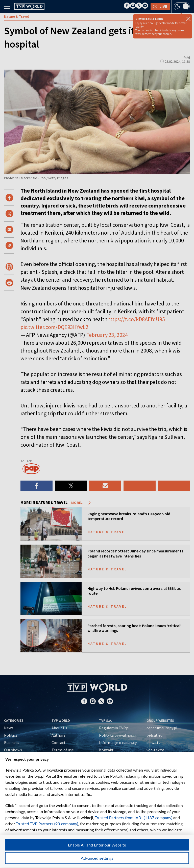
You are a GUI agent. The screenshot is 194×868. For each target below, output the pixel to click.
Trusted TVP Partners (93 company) (47, 824)
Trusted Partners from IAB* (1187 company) (134, 818)
